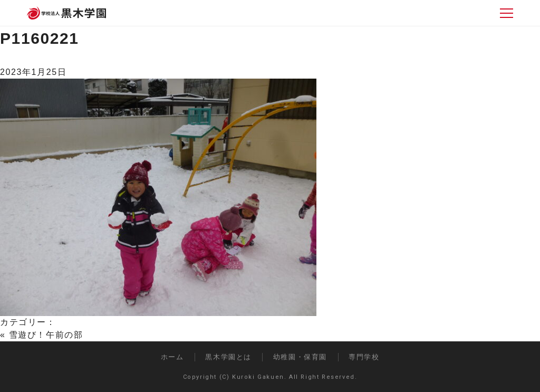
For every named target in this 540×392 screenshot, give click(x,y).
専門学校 (364, 357)
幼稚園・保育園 (300, 357)
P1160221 (40, 38)
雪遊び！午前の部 (46, 335)
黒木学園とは (228, 357)
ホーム (172, 357)
